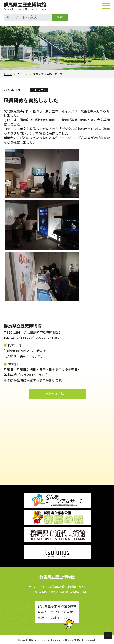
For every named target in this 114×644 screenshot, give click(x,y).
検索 (60, 17)
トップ (8, 74)
